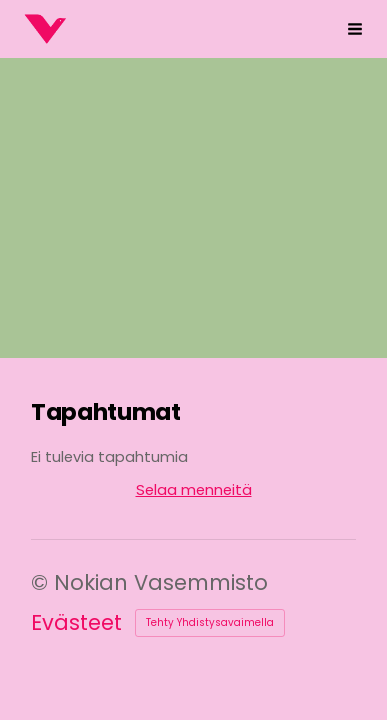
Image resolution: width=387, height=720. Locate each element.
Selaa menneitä (194, 490)
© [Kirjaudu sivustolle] (42, 582)
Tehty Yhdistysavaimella (210, 622)
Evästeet (76, 622)
